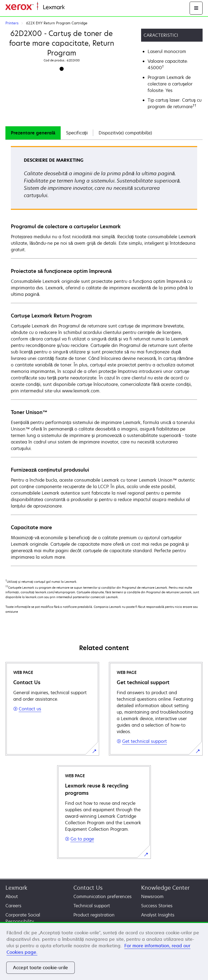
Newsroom (152, 896)
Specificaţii (77, 133)
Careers (13, 906)
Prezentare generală (33, 133)
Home (70, 7)
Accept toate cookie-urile (40, 968)
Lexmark (16, 888)
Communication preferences (103, 896)
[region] (104, 951)
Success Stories (157, 906)
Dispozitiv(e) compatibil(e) (125, 133)
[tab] (33, 133)
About (12, 896)
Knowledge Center (165, 888)
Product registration (94, 915)
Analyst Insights (158, 915)
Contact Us (88, 888)
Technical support (92, 906)
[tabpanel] (104, 356)
